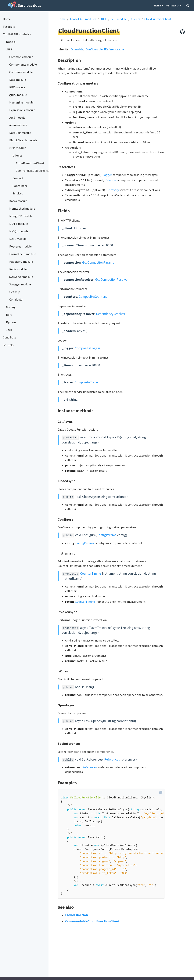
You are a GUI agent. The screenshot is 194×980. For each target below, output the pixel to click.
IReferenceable (114, 49)
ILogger (107, 175)
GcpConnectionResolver (112, 280)
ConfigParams (106, 535)
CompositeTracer (87, 382)
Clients (136, 19)
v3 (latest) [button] (173, 5)
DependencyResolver (111, 314)
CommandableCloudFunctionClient (92, 921)
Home (157, 5)
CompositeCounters (93, 297)
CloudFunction (77, 915)
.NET (104, 19)
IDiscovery (112, 190)
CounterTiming (91, 573)
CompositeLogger (88, 348)
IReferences (112, 759)
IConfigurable (94, 49)
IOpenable (77, 49)
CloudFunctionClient (158, 19)
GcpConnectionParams (98, 262)
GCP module (119, 19)
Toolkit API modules (83, 19)
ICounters (111, 180)
